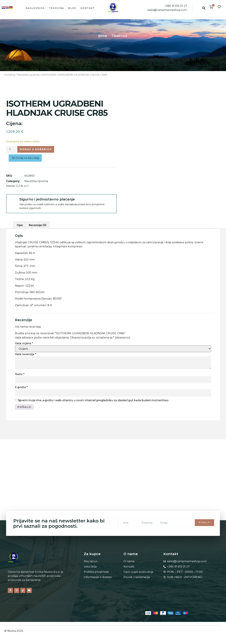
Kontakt (88, 8)
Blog (72, 8)
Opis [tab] (20, 226)
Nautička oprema (28, 75)
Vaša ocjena (24, 344)
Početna (10, 75)
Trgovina (56, 8)
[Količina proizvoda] (11, 150)
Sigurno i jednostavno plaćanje (47, 200)
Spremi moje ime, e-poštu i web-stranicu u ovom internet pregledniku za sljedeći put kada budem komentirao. (93, 401)
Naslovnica (35, 8)
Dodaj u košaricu (38, 150)
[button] (204, 8)
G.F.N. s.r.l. (22, 187)
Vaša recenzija (26, 355)
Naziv (20, 375)
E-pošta (21, 388)
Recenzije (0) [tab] (38, 226)
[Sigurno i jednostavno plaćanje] (13, 201)
